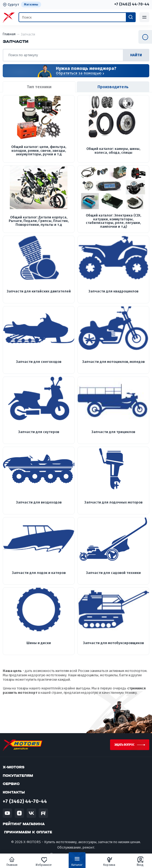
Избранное (44, 861)
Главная (12, 861)
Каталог (77, 863)
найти (136, 55)
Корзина (109, 861)
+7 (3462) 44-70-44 (132, 4)
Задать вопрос (124, 745)
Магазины (31, 5)
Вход (140, 861)
